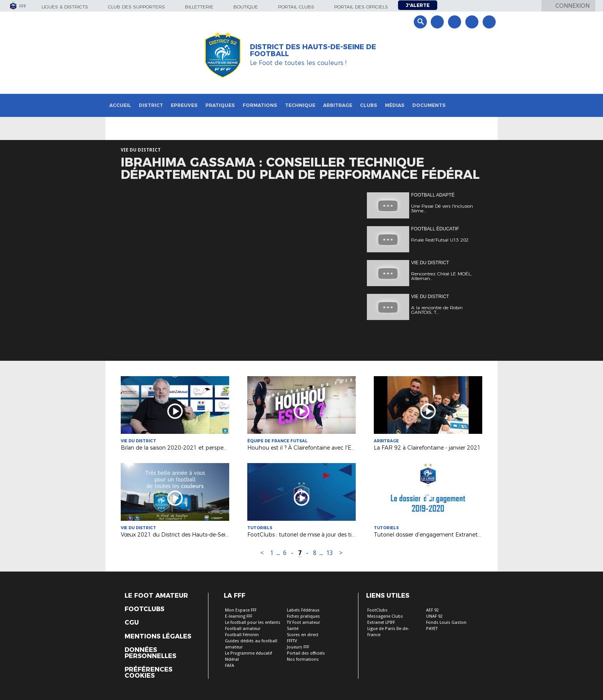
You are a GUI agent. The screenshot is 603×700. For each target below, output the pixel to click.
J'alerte (418, 5)
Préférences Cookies (148, 673)
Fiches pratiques (303, 616)
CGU (132, 623)
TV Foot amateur (303, 622)
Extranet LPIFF (381, 622)
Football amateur (243, 629)
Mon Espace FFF (241, 610)
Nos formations (303, 659)
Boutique (246, 7)
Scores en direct (303, 635)
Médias (395, 105)
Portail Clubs (296, 7)
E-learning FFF (239, 616)
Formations (260, 105)
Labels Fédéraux (303, 610)
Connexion (572, 6)
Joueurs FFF (298, 647)
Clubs (369, 105)
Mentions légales (158, 637)
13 (330, 553)
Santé (293, 629)
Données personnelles (150, 653)
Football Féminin (242, 635)
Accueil (120, 105)
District (151, 105)
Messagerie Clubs (385, 616)
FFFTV (292, 641)
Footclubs (144, 609)
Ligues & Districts (65, 7)
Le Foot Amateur (156, 596)
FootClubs (377, 610)
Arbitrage (338, 105)
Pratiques (220, 105)
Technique (300, 105)
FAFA (230, 666)
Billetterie (199, 7)
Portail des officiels (361, 7)
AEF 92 (432, 610)
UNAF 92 (434, 616)
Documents (429, 105)
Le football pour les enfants (253, 622)
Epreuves (184, 105)
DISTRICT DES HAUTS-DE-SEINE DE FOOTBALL (313, 50)
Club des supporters (137, 7)
